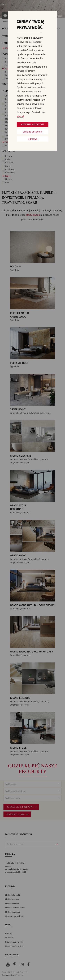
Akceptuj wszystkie (33, 125)
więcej (20, 116)
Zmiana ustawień (32, 132)
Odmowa (33, 139)
